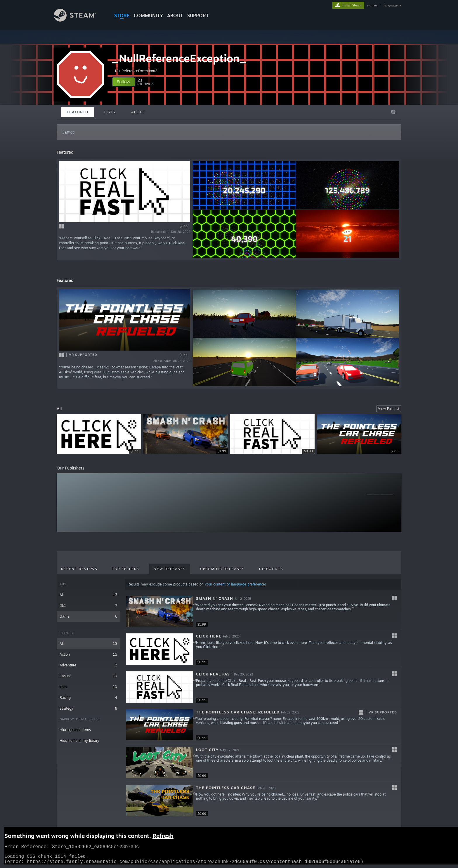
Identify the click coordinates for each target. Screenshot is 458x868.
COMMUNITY (148, 15)
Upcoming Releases (222, 569)
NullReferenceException (137, 71)
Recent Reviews (79, 569)
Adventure (88, 665)
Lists (110, 112)
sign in (372, 5)
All (88, 595)
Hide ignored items (75, 730)
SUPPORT (198, 15)
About (175, 15)
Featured (78, 112)
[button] (124, 82)
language (391, 5)
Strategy (88, 708)
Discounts (271, 569)
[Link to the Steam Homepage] (79, 20)
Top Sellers (126, 569)
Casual (88, 676)
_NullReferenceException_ (179, 58)
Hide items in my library (79, 740)
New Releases (170, 569)
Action (88, 654)
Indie (88, 687)
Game (88, 616)
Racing (88, 698)
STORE (122, 15)
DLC (88, 605)
